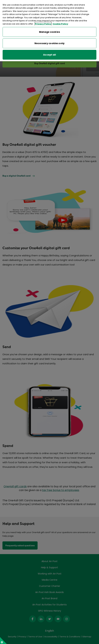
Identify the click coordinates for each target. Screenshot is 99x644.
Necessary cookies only (49, 43)
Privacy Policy (43, 23)
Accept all (49, 54)
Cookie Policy (60, 23)
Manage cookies (49, 31)
